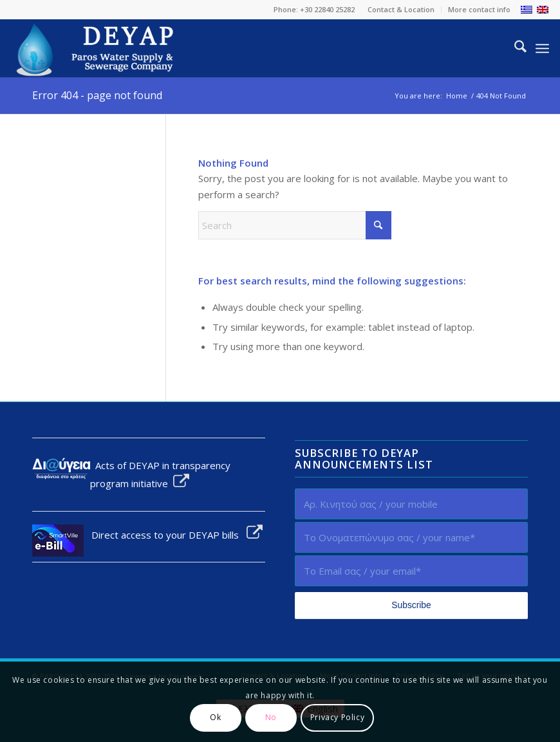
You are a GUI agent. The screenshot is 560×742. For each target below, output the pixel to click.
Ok (215, 717)
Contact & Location (401, 9)
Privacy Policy (337, 717)
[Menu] (542, 48)
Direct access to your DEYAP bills (173, 535)
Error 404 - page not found (97, 95)
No (271, 717)
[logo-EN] (97, 48)
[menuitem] (401, 10)
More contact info (479, 9)
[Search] (514, 48)
